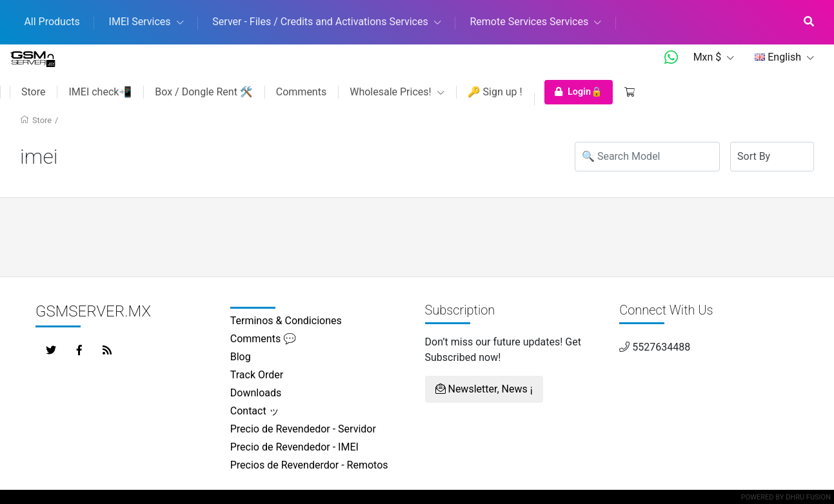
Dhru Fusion (808, 497)
